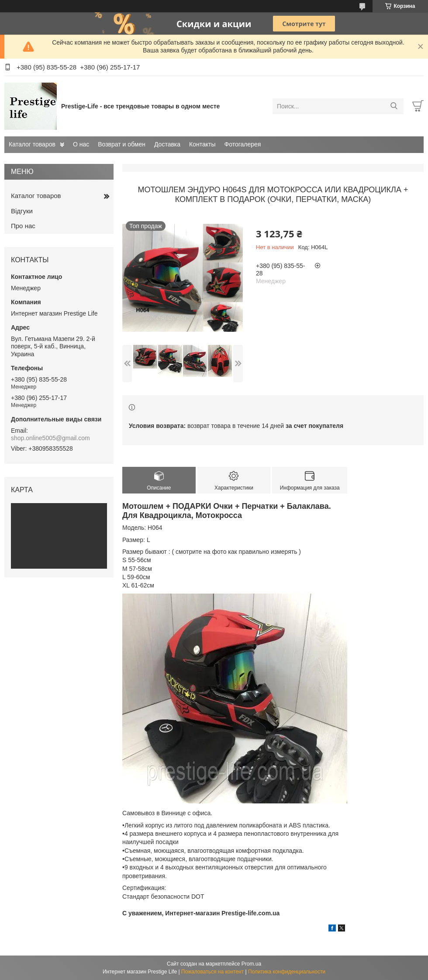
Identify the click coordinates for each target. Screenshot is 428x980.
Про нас (23, 226)
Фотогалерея (243, 144)
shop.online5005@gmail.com (50, 438)
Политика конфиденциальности (287, 972)
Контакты (202, 144)
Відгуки (22, 211)
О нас (81, 144)
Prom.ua (251, 964)
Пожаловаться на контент (212, 972)
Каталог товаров (32, 144)
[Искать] (394, 106)
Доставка (167, 144)
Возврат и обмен (122, 144)
